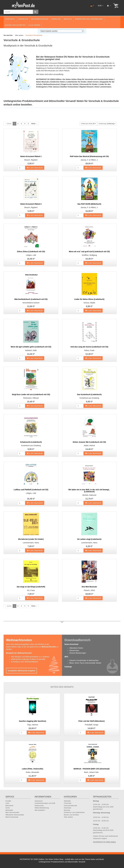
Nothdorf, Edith (31, 350)
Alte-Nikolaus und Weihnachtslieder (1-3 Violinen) (30, 657)
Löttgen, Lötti (31, 255)
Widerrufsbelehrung (42, 808)
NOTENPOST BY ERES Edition (104, 842)
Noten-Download (71, 644)
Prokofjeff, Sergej (92, 725)
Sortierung (107, 124)
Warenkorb (9, 806)
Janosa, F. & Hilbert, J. (89, 160)
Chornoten (23, 19)
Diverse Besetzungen (78, 653)
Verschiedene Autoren (31, 303)
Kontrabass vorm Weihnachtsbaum (25, 662)
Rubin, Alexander (32, 772)
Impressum (39, 801)
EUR (101, 6)
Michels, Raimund (89, 495)
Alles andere (34, 25)
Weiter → (34, 124)
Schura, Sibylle (89, 303)
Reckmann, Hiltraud (31, 398)
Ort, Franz (31, 590)
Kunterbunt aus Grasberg (89, 398)
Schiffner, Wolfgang (89, 255)
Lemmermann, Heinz (31, 543)
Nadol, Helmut (89, 446)
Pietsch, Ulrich (89, 590)
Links (7, 803)
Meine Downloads (12, 817)
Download (56, 19)
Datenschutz (39, 806)
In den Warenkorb (35, 168)
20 (88, 124)
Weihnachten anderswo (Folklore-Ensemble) (28, 659)
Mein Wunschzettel (12, 812)
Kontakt (8, 801)
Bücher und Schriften (15, 25)
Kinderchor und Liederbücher (89, 19)
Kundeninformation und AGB (45, 803)
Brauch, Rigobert (31, 160)
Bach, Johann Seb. (91, 772)
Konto (8, 808)
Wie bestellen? (40, 810)
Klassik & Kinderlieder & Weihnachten (84, 660)
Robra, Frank (89, 350)
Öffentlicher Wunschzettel (15, 815)
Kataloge (68, 667)
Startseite (10, 19)
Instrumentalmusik (40, 19)
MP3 (66, 657)
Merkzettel (9, 810)
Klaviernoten (74, 650)
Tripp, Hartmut (32, 725)
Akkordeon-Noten (76, 648)
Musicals (68, 19)
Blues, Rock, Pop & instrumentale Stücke (85, 663)
